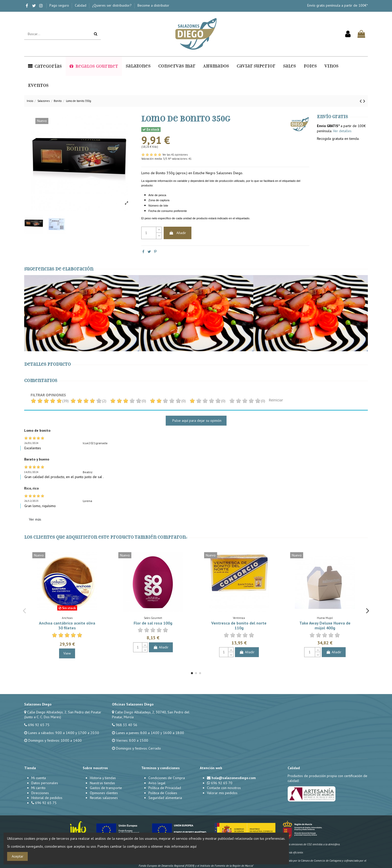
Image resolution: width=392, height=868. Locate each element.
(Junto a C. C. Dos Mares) (43, 717)
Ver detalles (342, 131)
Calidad (81, 5)
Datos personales (45, 783)
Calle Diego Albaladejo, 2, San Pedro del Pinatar (64, 712)
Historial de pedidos (47, 798)
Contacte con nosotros (224, 788)
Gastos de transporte (106, 788)
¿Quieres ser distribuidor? (112, 5)
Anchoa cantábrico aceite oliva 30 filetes (67, 625)
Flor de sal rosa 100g (153, 623)
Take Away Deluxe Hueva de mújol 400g (325, 625)
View (67, 653)
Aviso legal (157, 783)
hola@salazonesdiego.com (234, 778)
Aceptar (18, 856)
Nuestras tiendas (102, 783)
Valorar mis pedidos (222, 793)
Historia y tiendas (103, 778)
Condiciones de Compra (167, 778)
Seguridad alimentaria (165, 798)
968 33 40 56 (127, 725)
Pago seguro (60, 5)
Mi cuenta (39, 778)
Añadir (178, 233)
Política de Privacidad (165, 788)
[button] (45, 66)
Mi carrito (38, 788)
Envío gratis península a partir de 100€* (338, 5)
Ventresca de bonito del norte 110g (239, 625)
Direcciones (40, 793)
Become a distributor (153, 5)
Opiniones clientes (104, 793)
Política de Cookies (163, 793)
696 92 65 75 (39, 725)
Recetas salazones (104, 798)
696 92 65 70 (222, 783)
